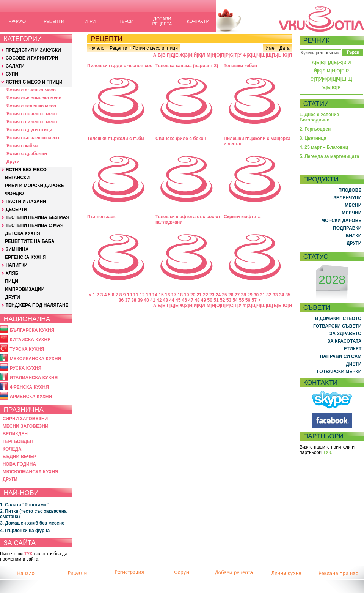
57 (254, 300)
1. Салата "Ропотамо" (24, 505)
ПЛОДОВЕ (350, 190)
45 (178, 300)
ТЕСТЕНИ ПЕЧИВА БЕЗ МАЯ (38, 217)
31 (263, 295)
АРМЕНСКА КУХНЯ (31, 397)
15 (161, 295)
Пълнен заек (101, 217)
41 (153, 300)
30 (256, 295)
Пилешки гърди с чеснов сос (120, 66)
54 (235, 300)
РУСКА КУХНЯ (25, 368)
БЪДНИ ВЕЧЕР (20, 457)
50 (210, 300)
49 (203, 300)
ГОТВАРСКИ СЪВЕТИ (337, 326)
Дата (285, 48)
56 (248, 300)
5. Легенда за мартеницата (329, 156)
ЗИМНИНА (17, 249)
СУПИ (12, 74)
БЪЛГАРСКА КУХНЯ (32, 330)
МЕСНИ (353, 205)
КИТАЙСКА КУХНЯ (30, 340)
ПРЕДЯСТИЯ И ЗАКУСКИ (33, 50)
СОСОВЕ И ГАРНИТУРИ (32, 58)
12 (142, 295)
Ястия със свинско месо (34, 98)
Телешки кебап (240, 66)
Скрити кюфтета (242, 217)
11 (136, 295)
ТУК (28, 554)
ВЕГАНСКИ (17, 178)
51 (216, 300)
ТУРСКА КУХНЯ (27, 349)
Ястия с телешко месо (31, 106)
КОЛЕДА (12, 449)
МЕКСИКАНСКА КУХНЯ (35, 359)
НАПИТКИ (17, 265)
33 (275, 295)
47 (191, 300)
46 (184, 300)
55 (241, 300)
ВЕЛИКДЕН (15, 434)
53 (229, 300)
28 (244, 295)
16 (167, 295)
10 (129, 295)
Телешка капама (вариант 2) (187, 66)
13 (148, 295)
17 (174, 295)
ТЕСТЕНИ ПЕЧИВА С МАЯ (35, 225)
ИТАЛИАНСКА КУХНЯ (34, 378)
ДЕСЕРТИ (16, 210)
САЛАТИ (15, 66)
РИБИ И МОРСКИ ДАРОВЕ (34, 186)
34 (282, 295)
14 (155, 295)
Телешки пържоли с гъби (116, 139)
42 (159, 300)
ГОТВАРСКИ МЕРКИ (339, 372)
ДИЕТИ (354, 364)
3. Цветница (313, 138)
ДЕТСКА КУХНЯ (22, 233)
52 (222, 300)
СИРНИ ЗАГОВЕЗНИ (25, 419)
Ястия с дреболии (27, 154)
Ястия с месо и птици (155, 48)
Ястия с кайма (22, 146)
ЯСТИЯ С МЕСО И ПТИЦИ (34, 82)
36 (121, 300)
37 (127, 300)
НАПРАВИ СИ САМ (341, 356)
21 (199, 295)
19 (186, 295)
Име (270, 48)
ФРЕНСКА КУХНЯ (29, 387)
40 (147, 300)
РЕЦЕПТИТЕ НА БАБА (30, 241)
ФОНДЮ (14, 194)
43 (166, 300)
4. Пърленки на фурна (25, 531)
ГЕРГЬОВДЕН (18, 441)
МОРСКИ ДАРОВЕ (341, 221)
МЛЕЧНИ (351, 213)
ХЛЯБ (12, 273)
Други (13, 162)
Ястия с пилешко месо (32, 122)
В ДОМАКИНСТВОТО (338, 318)
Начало (96, 48)
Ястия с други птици (29, 130)
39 (140, 300)
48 (197, 300)
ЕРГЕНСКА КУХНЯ (25, 257)
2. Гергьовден (315, 129)
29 (250, 295)
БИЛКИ (354, 236)
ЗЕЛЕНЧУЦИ (347, 198)
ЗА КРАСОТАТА (345, 341)
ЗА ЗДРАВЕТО (345, 334)
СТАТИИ (316, 104)
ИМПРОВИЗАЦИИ (25, 289)
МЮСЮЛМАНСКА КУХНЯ (31, 472)
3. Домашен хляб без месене (32, 523)
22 (205, 295)
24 (218, 295)
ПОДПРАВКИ (347, 228)
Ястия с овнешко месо (32, 114)
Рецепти (118, 48)
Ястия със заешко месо (33, 138)
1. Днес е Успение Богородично (319, 117)
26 (231, 295)
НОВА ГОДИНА (19, 464)
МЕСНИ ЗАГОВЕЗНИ (26, 426)
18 (180, 295)
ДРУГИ (12, 297)
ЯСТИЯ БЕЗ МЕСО (26, 170)
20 (193, 295)
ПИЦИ (12, 281)
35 (288, 295)
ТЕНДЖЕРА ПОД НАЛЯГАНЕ (37, 305)
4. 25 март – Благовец (324, 147)
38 (134, 300)
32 (269, 295)
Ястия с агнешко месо (31, 90)
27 (237, 295)
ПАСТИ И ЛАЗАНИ (26, 202)
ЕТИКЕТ (353, 349)
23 (212, 295)
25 (224, 295)
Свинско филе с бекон (181, 139)
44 (172, 300)
